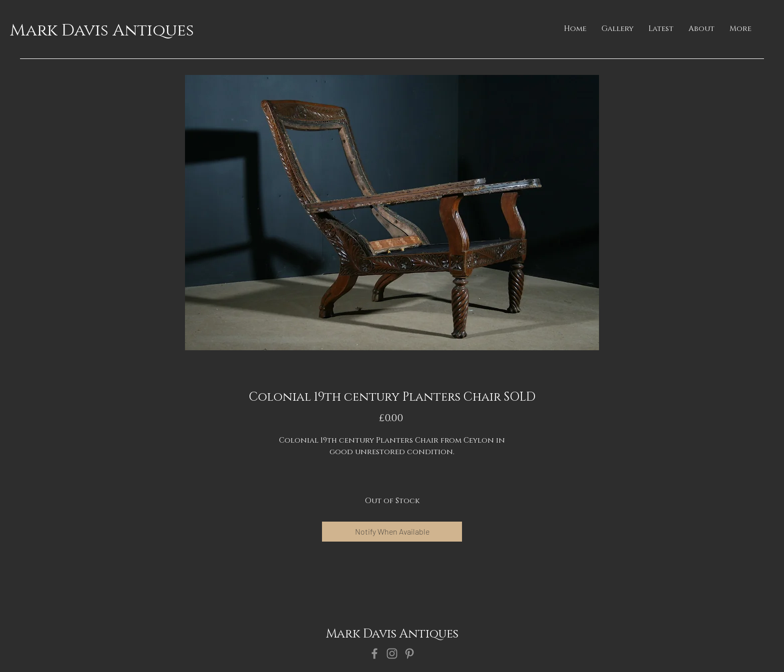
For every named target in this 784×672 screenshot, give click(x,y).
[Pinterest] (409, 654)
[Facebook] (374, 654)
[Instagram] (392, 654)
